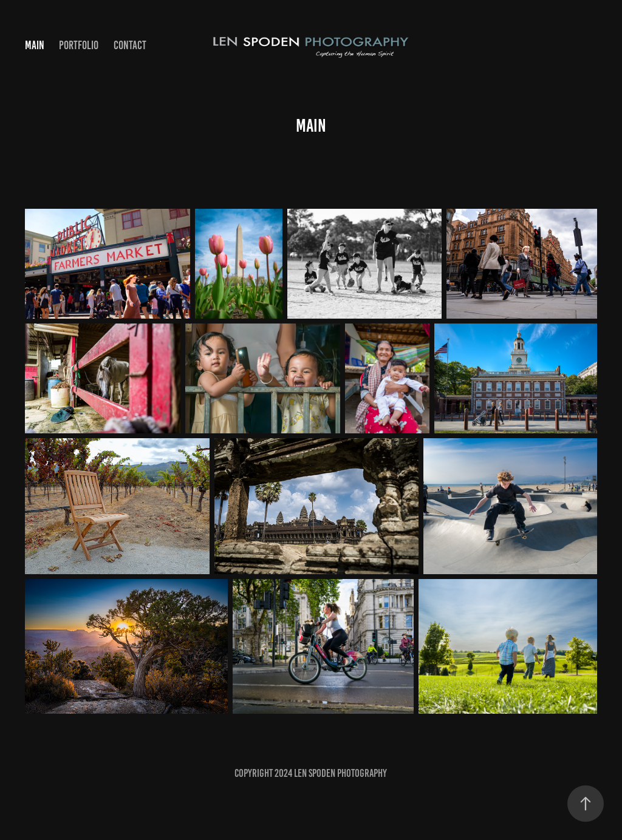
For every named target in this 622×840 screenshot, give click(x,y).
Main (35, 45)
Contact (130, 45)
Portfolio (79, 45)
